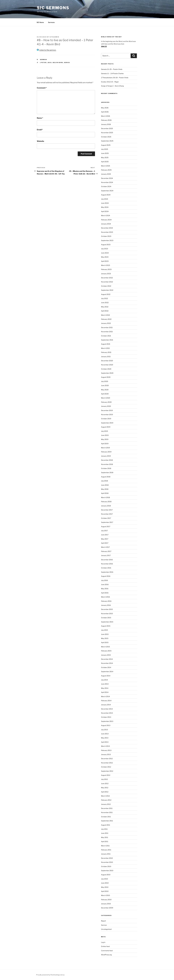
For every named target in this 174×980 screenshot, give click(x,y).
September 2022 (107, 290)
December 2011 (107, 808)
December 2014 (107, 659)
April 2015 (105, 642)
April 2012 (105, 792)
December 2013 (107, 709)
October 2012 (106, 767)
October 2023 (106, 236)
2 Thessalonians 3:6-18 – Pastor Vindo (115, 78)
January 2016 (106, 605)
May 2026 (105, 108)
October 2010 (106, 866)
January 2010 (106, 904)
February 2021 (106, 352)
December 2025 (107, 128)
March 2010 (106, 895)
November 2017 (107, 514)
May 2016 (105, 589)
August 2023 (106, 245)
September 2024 (107, 191)
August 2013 (106, 725)
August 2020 (106, 377)
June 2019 (105, 435)
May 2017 (105, 539)
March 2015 (105, 647)
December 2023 (107, 228)
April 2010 (105, 891)
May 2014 (105, 688)
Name (40, 118)
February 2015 (106, 651)
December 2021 (107, 327)
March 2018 (105, 497)
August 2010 (106, 875)
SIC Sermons (53, 8)
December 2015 (107, 609)
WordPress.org (106, 955)
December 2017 (107, 510)
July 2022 (104, 298)
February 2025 (106, 170)
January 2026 (106, 124)
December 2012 (107, 759)
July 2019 (104, 431)
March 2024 (106, 215)
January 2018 (106, 506)
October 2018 (106, 468)
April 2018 (105, 493)
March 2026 (106, 116)
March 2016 (105, 597)
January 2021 (106, 357)
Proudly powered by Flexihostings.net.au (50, 975)
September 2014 (107, 671)
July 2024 (105, 199)
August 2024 (106, 195)
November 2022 (107, 282)
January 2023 (106, 274)
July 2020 (105, 381)
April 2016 (105, 593)
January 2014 (106, 705)
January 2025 (106, 174)
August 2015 (106, 626)
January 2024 (106, 224)
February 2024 (106, 220)
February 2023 (106, 269)
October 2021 (106, 336)
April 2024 (105, 211)
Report (103, 921)
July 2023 (105, 249)
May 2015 (105, 638)
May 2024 (105, 207)
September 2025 (107, 141)
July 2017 (104, 531)
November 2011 (107, 812)
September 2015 (107, 622)
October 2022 (106, 286)
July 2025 (105, 149)
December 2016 (107, 560)
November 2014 (107, 663)
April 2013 (105, 742)
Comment (42, 88)
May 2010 (105, 887)
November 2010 (107, 862)
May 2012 (105, 788)
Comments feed (107, 951)
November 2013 (107, 713)
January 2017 (106, 555)
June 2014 (105, 684)
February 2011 (106, 850)
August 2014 (106, 676)
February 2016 (106, 601)
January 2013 (106, 754)
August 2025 (106, 145)
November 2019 (107, 414)
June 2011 (105, 833)
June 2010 (105, 883)
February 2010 (106, 900)
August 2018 (106, 477)
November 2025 (107, 133)
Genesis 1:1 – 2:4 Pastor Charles (112, 73)
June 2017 (105, 535)
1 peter (43, 63)
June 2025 (105, 153)
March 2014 (105, 696)
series (67, 63)
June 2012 (105, 783)
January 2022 (106, 323)
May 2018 (105, 489)
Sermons (51, 22)
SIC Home (40, 22)
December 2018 (107, 460)
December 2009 (107, 908)
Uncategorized (106, 929)
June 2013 (105, 734)
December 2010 (107, 858)
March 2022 (105, 315)
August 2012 (106, 775)
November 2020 (107, 365)
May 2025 (105, 157)
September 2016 (107, 572)
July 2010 (105, 879)
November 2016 (107, 564)
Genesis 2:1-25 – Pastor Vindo (112, 69)
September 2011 (107, 821)
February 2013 (106, 750)
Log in (103, 942)
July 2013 (104, 730)
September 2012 (107, 771)
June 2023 (105, 253)
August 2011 (106, 825)
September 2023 (107, 240)
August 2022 (106, 294)
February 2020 (106, 402)
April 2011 (105, 841)
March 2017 (105, 547)
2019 (50, 63)
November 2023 (107, 232)
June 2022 (105, 303)
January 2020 (106, 406)
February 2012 (106, 800)
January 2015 (106, 655)
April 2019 (105, 444)
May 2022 (105, 307)
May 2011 (105, 837)
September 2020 (107, 373)
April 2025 (105, 162)
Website (40, 141)
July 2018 (104, 481)
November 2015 (107, 614)
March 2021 (105, 348)
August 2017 (106, 526)
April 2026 (105, 112)
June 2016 (105, 584)
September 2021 (107, 340)
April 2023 (105, 261)
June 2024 (105, 203)
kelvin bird (58, 63)
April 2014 (105, 692)
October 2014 (106, 667)
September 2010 (107, 871)
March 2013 (105, 746)
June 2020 (105, 385)
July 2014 (104, 680)
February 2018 (106, 502)
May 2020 (105, 390)
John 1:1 (104, 46)
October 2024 (106, 186)
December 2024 (107, 178)
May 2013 (105, 738)
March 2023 (106, 265)
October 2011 (106, 817)
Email (40, 130)
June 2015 (105, 634)
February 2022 (106, 319)
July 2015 (104, 630)
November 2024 (107, 182)
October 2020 (106, 369)
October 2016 (106, 568)
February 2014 (106, 701)
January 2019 (106, 456)
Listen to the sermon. (46, 50)
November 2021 (107, 332)
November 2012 (107, 763)
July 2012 (104, 779)
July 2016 (104, 580)
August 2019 (106, 427)
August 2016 (106, 576)
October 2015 (106, 618)
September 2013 (107, 721)
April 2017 (105, 543)
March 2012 (105, 796)
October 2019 (106, 419)
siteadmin (54, 37)
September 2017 (107, 522)
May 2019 (105, 439)
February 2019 (106, 452)
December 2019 (107, 410)
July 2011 (104, 829)
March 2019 (105, 448)
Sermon (43, 60)
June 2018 (105, 485)
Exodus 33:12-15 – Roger (110, 82)
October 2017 (106, 518)
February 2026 (106, 120)
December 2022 (107, 278)
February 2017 (106, 551)
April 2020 (105, 394)
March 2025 (106, 166)
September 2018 (107, 472)
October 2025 (106, 137)
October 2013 (106, 717)
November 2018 (107, 464)
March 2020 (106, 398)
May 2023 (105, 257)
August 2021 (106, 344)
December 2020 (107, 361)
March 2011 (105, 846)
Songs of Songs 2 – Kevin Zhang (112, 86)
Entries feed (105, 946)
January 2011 (106, 854)
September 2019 (107, 423)
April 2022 (105, 311)
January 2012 (106, 804)
